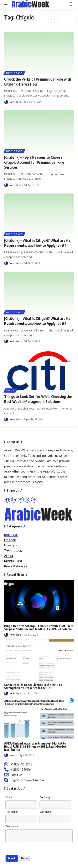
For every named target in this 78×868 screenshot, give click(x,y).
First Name (12, 812)
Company (45, 797)
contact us (27, 482)
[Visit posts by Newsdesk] (6, 102)
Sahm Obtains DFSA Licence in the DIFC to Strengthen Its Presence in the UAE (33, 686)
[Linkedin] (14, 500)
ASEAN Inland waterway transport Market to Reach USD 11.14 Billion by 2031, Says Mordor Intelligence (35, 746)
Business (11, 535)
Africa (10, 390)
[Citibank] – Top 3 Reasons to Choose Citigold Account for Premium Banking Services (34, 162)
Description (12, 826)
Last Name (46, 812)
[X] (27, 500)
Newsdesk (15, 102)
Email (9, 797)
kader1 (13, 755)
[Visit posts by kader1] (6, 755)
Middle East (14, 73)
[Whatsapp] (21, 500)
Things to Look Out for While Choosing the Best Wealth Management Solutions (38, 399)
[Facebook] (7, 500)
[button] (8, 4)
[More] (34, 500)
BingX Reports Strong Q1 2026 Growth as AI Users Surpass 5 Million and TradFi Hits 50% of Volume (39, 627)
